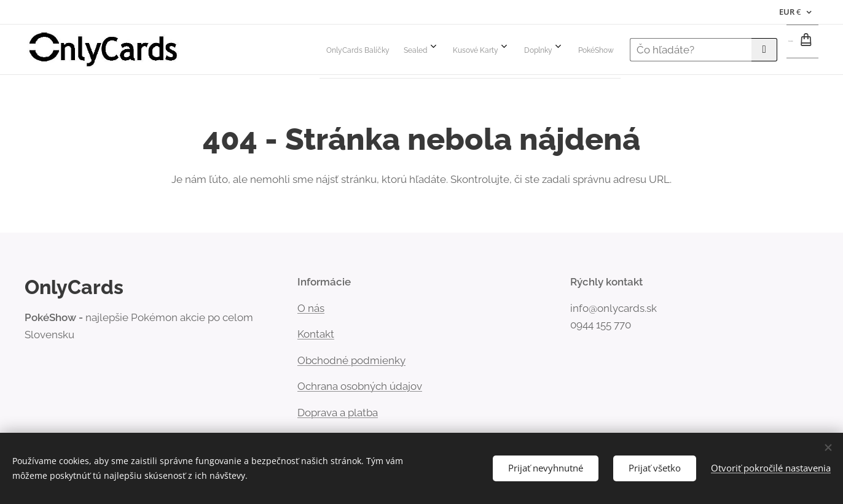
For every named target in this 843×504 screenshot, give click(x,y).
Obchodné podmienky (351, 360)
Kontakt (316, 334)
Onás (311, 308)
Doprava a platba (338, 413)
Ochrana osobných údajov (360, 386)
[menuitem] (466, 50)
